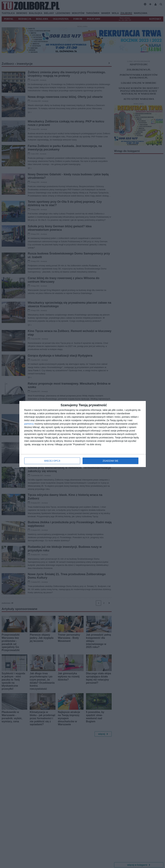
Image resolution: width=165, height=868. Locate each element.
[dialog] (83, 434)
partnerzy (29, 424)
